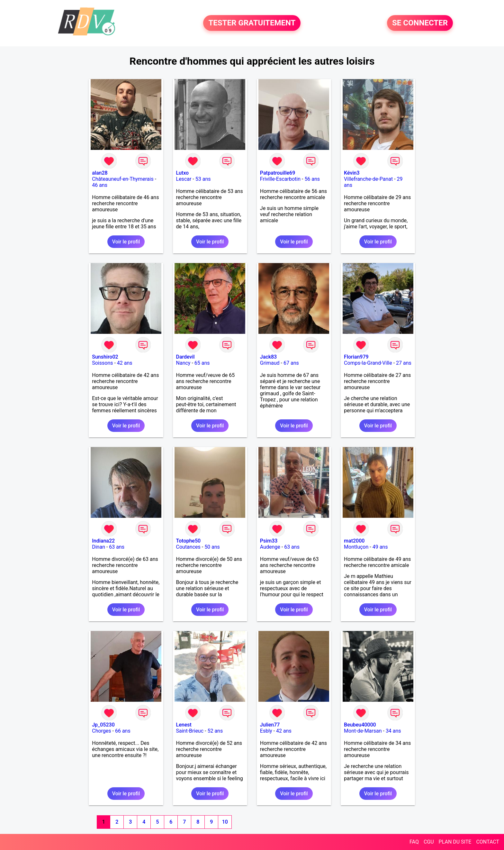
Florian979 (356, 357)
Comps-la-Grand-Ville (368, 363)
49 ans (380, 547)
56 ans (312, 179)
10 (225, 822)
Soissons (102, 363)
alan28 (100, 173)
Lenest (184, 725)
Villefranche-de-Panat (368, 179)
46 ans (100, 185)
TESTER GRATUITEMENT (252, 23)
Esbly (266, 731)
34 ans (393, 731)
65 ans (202, 363)
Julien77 (270, 725)
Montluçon (356, 547)
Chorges (101, 731)
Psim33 (269, 541)
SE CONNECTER (420, 23)
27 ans (404, 363)
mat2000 (354, 541)
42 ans (125, 363)
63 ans (117, 547)
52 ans (215, 731)
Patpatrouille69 (278, 173)
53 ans (203, 179)
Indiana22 (103, 541)
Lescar (184, 179)
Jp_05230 (103, 725)
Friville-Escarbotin (280, 179)
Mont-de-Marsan (363, 731)
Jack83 (268, 357)
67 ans (291, 363)
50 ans (212, 547)
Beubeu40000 (360, 725)
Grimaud (270, 363)
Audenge (270, 547)
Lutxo (183, 173)
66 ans (123, 731)
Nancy (183, 363)
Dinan (99, 547)
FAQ (414, 842)
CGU (429, 842)
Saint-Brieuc (190, 731)
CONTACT (488, 842)
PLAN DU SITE (455, 842)
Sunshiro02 (105, 357)
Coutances (188, 547)
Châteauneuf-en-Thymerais (123, 179)
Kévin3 (352, 173)
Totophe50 (189, 541)
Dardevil (185, 357)
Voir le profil (126, 242)
